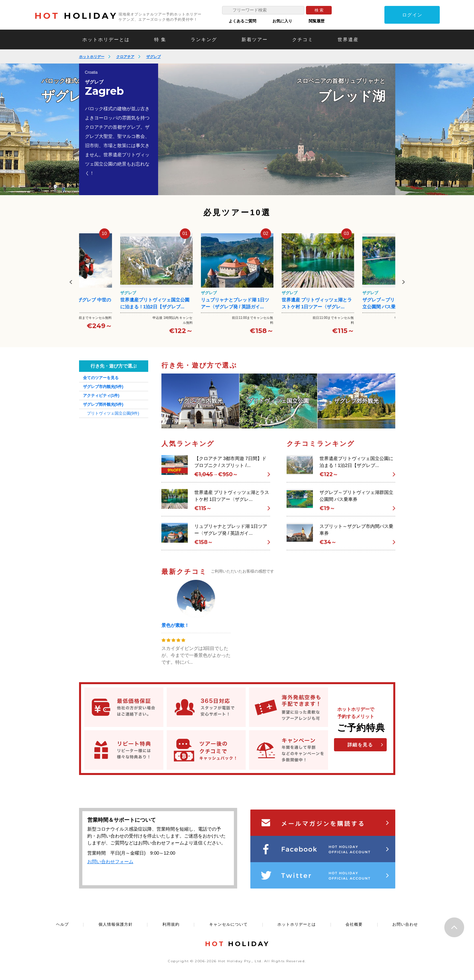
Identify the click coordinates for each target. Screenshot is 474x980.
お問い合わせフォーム (110, 862)
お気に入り (282, 21)
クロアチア (125, 57)
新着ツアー (255, 39)
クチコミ (303, 39)
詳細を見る (360, 745)
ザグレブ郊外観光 (103, 404)
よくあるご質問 (242, 21)
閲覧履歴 (317, 21)
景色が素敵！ (175, 625)
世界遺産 (348, 39)
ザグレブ (153, 57)
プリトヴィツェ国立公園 (113, 413)
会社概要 (354, 924)
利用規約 (171, 924)
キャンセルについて (228, 924)
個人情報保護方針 (116, 924)
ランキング (204, 39)
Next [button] (404, 282)
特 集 (160, 39)
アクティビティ (101, 396)
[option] (277, 129)
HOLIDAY (76, 16)
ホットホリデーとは (106, 39)
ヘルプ (62, 924)
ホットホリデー (92, 57)
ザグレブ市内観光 (103, 387)
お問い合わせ (405, 924)
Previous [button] (71, 282)
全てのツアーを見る (101, 378)
